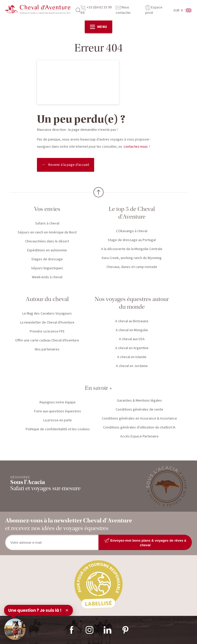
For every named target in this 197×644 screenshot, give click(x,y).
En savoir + (98, 388)
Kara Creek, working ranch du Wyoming (132, 258)
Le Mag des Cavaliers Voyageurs (47, 314)
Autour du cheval (47, 299)
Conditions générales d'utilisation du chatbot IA (139, 427)
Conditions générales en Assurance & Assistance (139, 418)
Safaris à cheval (47, 223)
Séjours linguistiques (47, 268)
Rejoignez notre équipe (58, 402)
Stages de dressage (47, 259)
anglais (189, 10)
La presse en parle (58, 420)
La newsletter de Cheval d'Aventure (47, 323)
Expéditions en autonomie (47, 250)
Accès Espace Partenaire (139, 436)
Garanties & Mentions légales (139, 401)
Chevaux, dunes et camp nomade (132, 267)
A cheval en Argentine (132, 348)
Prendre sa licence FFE (47, 331)
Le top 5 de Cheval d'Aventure (132, 213)
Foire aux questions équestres (58, 411)
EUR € (178, 10)
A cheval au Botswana (132, 321)
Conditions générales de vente (139, 410)
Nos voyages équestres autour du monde (132, 303)
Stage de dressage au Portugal (132, 240)
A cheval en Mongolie (132, 330)
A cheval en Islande (132, 357)
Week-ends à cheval (47, 277)
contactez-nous (136, 147)
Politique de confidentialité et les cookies (58, 429)
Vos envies (47, 209)
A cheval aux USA (132, 339)
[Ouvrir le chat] (15, 629)
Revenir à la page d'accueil (69, 165)
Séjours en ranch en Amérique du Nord (47, 232)
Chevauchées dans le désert (47, 241)
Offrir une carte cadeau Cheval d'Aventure (47, 340)
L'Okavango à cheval (132, 231)
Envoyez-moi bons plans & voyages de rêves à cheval (145, 543)
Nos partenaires (47, 349)
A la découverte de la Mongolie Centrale (132, 249)
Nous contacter (123, 10)
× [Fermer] (67, 610)
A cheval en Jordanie (132, 366)
